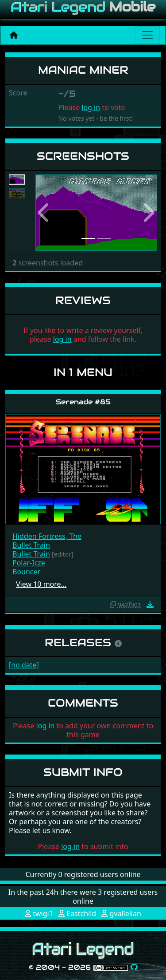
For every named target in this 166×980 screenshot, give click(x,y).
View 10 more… (41, 584)
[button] (44, 213)
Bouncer (26, 572)
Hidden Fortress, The (47, 536)
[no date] (24, 665)
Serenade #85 (83, 402)
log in (91, 107)
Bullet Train (31, 545)
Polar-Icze (29, 563)
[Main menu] (147, 35)
